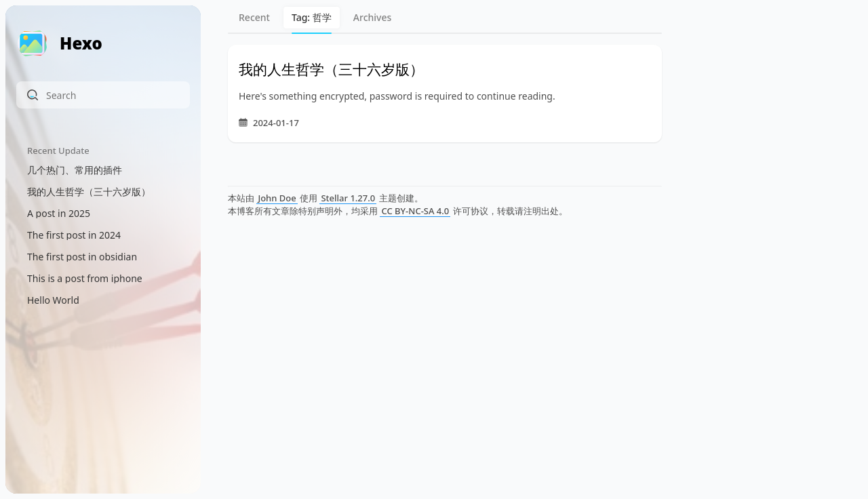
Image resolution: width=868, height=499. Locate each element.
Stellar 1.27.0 (348, 198)
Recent (254, 17)
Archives (372, 17)
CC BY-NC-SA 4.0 (415, 211)
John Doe (277, 198)
